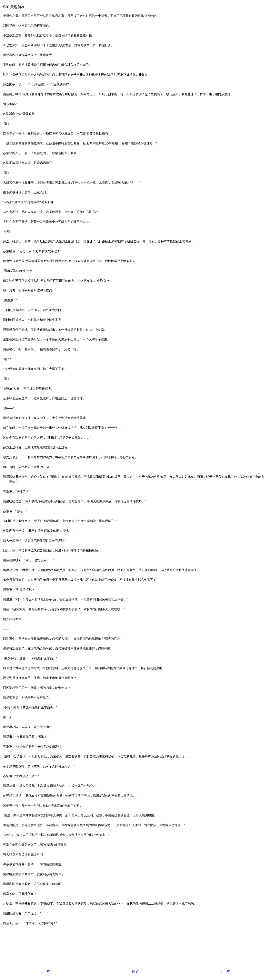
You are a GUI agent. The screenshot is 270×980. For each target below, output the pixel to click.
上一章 (45, 971)
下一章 (225, 971)
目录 (135, 971)
